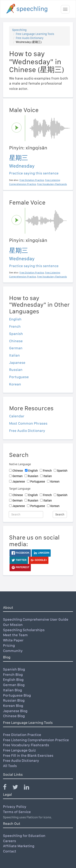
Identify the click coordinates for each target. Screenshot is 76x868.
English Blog (13, 680)
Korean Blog (13, 706)
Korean (15, 384)
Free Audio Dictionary (30, 38)
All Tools (10, 766)
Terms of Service (17, 812)
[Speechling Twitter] (18, 788)
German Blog (14, 685)
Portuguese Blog (17, 695)
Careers (10, 841)
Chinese (16, 341)
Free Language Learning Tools (35, 34)
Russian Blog (14, 700)
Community (13, 651)
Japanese (17, 363)
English (15, 319)
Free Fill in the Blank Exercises (28, 755)
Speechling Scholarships (24, 630)
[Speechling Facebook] (7, 788)
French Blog (13, 674)
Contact (10, 851)
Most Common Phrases (28, 423)
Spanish (16, 334)
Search (60, 514)
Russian (16, 370)
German (16, 348)
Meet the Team (15, 635)
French (15, 326)
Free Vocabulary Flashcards (26, 745)
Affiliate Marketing (19, 846)
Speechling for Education (24, 836)
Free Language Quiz (19, 750)
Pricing (9, 645)
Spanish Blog (14, 669)
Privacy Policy (15, 807)
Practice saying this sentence (34, 173)
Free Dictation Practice (22, 735)
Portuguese (19, 377)
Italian (14, 355)
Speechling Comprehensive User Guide (36, 619)
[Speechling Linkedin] (29, 788)
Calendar (17, 416)
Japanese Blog (15, 711)
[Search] (26, 514)
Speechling (19, 30)
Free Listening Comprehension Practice (36, 740)
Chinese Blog (14, 716)
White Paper (13, 640)
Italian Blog (12, 690)
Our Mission (13, 625)
